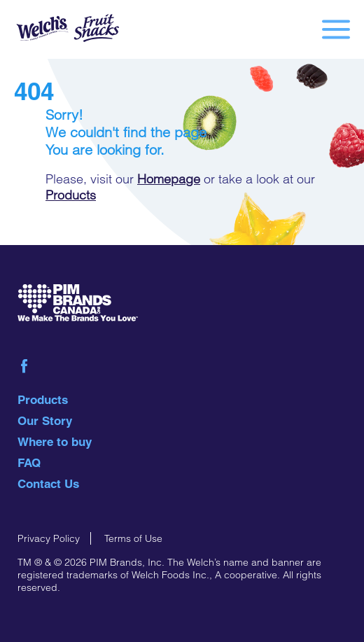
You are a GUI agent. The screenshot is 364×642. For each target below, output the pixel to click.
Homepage (169, 179)
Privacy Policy (49, 538)
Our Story (45, 421)
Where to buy (55, 442)
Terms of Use (133, 538)
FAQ (29, 463)
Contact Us (48, 484)
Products (71, 195)
